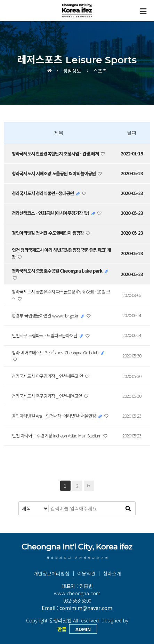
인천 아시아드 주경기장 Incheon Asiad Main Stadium (57, 436)
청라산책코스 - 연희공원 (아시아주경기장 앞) (51, 213)
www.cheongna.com (77, 593)
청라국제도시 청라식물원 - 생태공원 (43, 193)
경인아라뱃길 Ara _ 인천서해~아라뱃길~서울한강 (54, 416)
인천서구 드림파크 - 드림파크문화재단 (45, 335)
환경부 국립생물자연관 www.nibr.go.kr (46, 316)
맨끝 (89, 486)
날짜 (132, 133)
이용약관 (86, 573)
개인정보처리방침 (51, 573)
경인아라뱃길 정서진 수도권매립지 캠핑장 (48, 233)
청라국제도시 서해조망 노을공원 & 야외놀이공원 (54, 173)
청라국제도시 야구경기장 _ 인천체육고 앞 (48, 376)
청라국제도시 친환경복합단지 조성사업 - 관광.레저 (56, 154)
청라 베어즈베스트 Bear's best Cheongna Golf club (56, 352)
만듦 (62, 629)
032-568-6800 (77, 601)
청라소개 (112, 573)
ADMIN (83, 629)
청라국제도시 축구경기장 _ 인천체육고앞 (47, 396)
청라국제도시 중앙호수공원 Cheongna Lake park (58, 271)
